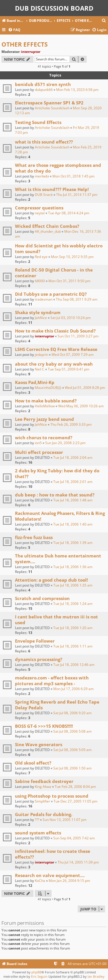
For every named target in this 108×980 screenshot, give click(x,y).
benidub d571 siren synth (43, 84)
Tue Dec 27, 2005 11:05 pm (75, 801)
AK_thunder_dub (48, 231)
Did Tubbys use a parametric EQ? (51, 294)
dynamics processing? (39, 659)
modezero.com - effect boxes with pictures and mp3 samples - (52, 681)
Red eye (41, 257)
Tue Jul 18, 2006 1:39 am (73, 543)
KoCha (40, 881)
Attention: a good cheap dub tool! (51, 580)
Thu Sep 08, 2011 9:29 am (77, 299)
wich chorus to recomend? (44, 438)
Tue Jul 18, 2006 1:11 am (73, 646)
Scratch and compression (42, 598)
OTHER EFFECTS (25, 44)
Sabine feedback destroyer (44, 781)
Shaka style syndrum (38, 312)
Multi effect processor (39, 452)
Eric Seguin (39, 976)
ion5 (38, 443)
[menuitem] (104, 21)
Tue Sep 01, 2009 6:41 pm (69, 369)
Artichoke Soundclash (52, 108)
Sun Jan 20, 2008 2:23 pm (65, 443)
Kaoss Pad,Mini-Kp (35, 382)
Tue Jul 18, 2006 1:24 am (73, 604)
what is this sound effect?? (44, 142)
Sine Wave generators (39, 744)
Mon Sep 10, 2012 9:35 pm (72, 257)
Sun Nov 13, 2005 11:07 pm (65, 820)
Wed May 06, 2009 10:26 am (81, 406)
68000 (40, 281)
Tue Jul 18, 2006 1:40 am (73, 524)
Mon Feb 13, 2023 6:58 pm (77, 90)
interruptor (31, 52)
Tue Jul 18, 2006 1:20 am (73, 628)
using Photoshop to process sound (52, 796)
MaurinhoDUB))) (48, 388)
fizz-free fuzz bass (34, 537)
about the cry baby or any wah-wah (54, 364)
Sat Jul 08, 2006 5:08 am (72, 731)
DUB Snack (44, 195)
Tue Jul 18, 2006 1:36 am (73, 567)
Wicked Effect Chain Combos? (47, 226)
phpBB (36, 972)
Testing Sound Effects (38, 122)
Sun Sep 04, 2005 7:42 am (74, 838)
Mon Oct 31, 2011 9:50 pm (69, 281)
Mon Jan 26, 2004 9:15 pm (69, 881)
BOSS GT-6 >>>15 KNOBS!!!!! (44, 726)
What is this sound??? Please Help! (52, 189)
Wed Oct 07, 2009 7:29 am (73, 355)
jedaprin (41, 355)
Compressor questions (39, 208)
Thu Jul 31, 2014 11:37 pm (77, 195)
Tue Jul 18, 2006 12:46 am (74, 665)
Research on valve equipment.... (50, 875)
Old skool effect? (33, 763)
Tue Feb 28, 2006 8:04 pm (75, 787)
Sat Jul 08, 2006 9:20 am (72, 713)
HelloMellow (45, 406)
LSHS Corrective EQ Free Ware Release (56, 349)
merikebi (42, 176)
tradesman (44, 299)
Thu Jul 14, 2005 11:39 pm (78, 862)
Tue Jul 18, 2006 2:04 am (73, 457)
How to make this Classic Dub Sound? (55, 331)
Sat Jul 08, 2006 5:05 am (72, 750)
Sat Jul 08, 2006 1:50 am (72, 768)
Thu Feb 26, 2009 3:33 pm (71, 424)
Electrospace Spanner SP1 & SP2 (49, 103)
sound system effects (38, 833)
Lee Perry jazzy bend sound (44, 419)
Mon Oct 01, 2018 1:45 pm (73, 176)
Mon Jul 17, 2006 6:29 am (73, 689)
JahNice (41, 318)
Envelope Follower (35, 641)
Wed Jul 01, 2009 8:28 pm (85, 388)
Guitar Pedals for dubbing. (44, 814)
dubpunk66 (44, 90)
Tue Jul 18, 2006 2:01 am (73, 482)
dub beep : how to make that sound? (55, 495)
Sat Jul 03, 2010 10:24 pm (71, 318)
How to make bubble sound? (46, 401)
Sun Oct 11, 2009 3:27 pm (78, 336)
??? (37, 820)
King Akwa (43, 787)
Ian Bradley (96, 976)
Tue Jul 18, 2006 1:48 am (73, 500)
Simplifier (42, 801)
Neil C (40, 369)
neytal (40, 213)
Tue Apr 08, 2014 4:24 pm (69, 213)
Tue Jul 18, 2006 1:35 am (73, 585)
